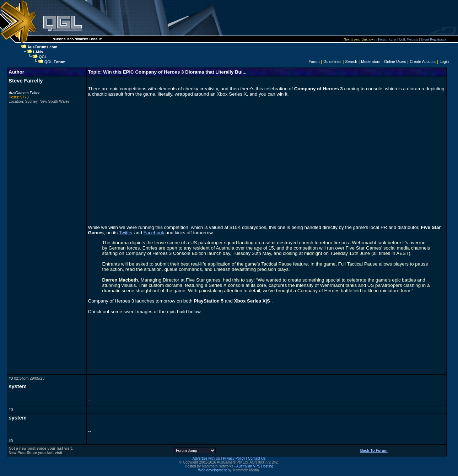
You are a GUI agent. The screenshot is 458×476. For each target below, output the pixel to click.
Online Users (395, 61)
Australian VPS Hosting (255, 466)
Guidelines (332, 61)
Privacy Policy (234, 458)
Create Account (423, 61)
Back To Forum (374, 450)
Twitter (126, 233)
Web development (212, 470)
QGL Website (409, 39)
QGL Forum (55, 62)
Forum (314, 61)
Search (351, 61)
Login (444, 61)
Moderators (371, 61)
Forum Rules (387, 39)
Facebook (154, 233)
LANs (38, 52)
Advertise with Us (206, 458)
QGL (43, 57)
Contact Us (257, 458)
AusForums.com (42, 47)
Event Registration (434, 39)
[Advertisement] (299, 18)
